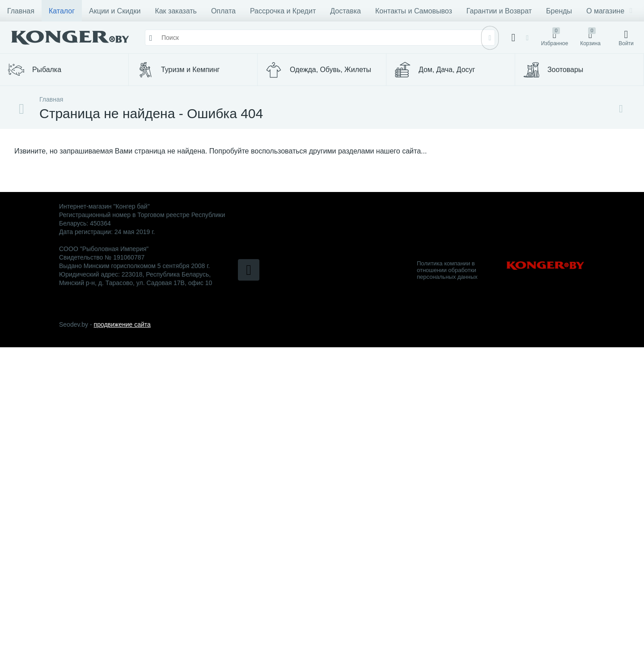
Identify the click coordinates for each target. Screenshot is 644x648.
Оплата (223, 11)
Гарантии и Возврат (499, 11)
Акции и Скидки (115, 11)
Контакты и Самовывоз (414, 11)
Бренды (559, 11)
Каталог (62, 11)
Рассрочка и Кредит (283, 11)
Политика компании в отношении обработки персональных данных (447, 270)
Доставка (345, 11)
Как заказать (176, 11)
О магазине (609, 11)
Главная (21, 11)
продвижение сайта (122, 324)
